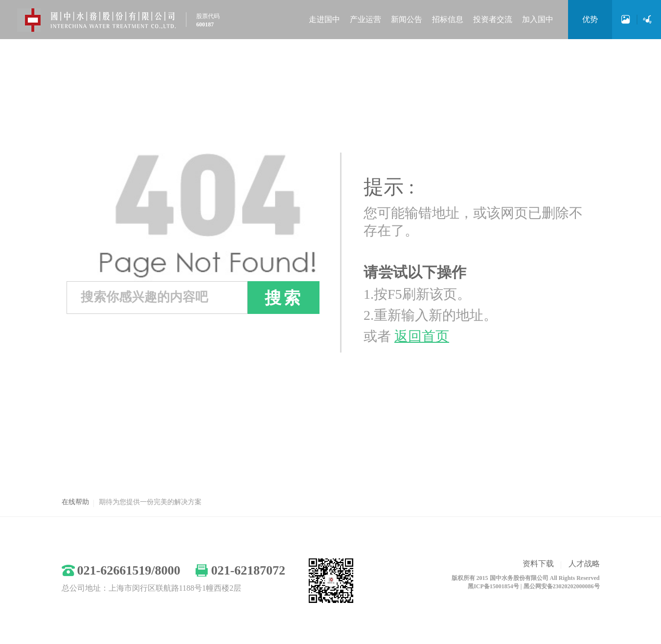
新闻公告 (407, 19)
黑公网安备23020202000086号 (562, 586)
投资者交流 (493, 19)
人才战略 (584, 564)
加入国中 (538, 19)
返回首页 (422, 336)
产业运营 (365, 19)
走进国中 (324, 19)
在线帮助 (75, 502)
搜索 (284, 298)
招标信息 (448, 19)
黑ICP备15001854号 (493, 586)
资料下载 (538, 564)
